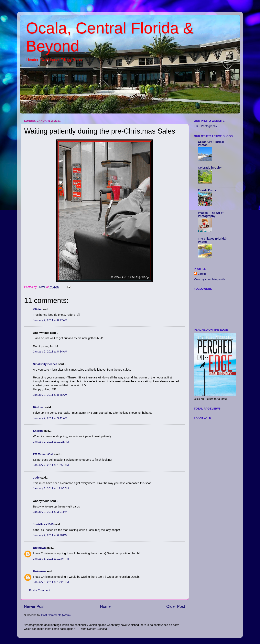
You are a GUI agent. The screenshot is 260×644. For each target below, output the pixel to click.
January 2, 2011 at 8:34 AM (50, 352)
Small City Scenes (45, 364)
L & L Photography (205, 126)
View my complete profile (210, 279)
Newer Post (34, 606)
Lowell (202, 274)
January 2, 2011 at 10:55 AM (51, 465)
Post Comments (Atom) (56, 615)
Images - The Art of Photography (211, 214)
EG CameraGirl (43, 454)
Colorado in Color (210, 168)
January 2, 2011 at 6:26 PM (50, 535)
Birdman (39, 407)
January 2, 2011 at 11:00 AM (51, 488)
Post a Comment (40, 590)
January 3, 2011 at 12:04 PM (51, 559)
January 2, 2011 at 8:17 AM (50, 320)
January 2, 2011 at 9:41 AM (50, 418)
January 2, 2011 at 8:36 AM (50, 395)
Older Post (176, 606)
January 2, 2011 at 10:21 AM (51, 442)
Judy (36, 478)
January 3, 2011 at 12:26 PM (51, 582)
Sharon (38, 431)
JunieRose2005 (43, 524)
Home (105, 606)
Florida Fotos (207, 190)
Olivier (37, 309)
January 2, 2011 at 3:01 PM (50, 512)
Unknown (39, 548)
